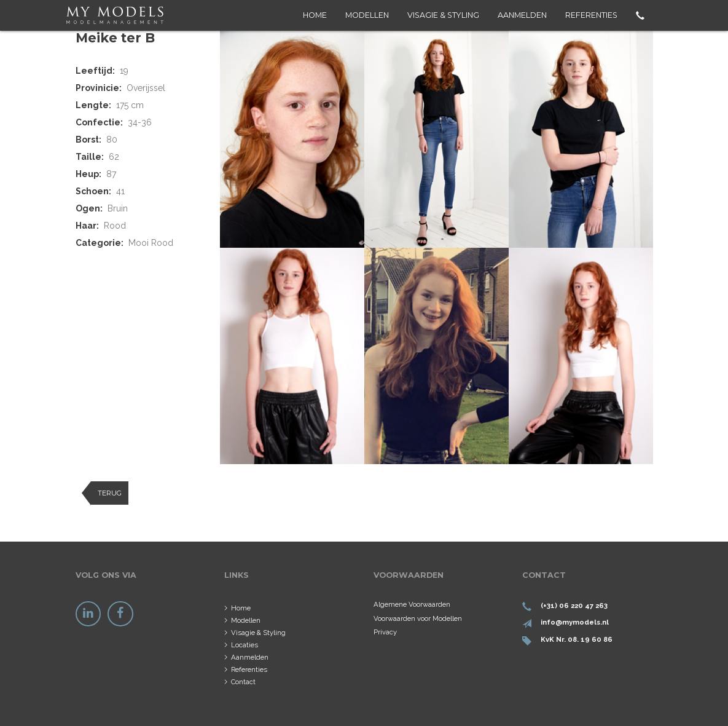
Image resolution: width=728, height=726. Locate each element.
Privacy (385, 632)
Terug (110, 493)
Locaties (245, 645)
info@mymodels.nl (575, 622)
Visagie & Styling (443, 15)
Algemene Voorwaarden (412, 604)
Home (315, 15)
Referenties (591, 15)
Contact (243, 682)
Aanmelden (522, 15)
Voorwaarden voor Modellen (418, 618)
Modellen (367, 15)
